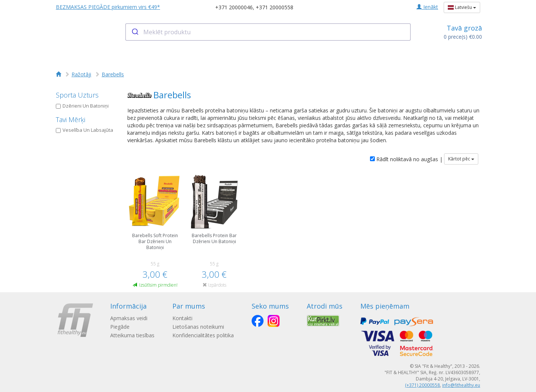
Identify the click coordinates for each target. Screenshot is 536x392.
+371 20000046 (234, 7)
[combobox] (268, 32)
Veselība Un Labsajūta (84, 130)
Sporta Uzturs (77, 95)
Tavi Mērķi (71, 119)
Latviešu (462, 7)
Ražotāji (81, 74)
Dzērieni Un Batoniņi (82, 106)
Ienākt (427, 7)
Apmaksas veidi (129, 318)
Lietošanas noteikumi (198, 327)
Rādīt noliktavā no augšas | (406, 159)
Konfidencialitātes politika (203, 335)
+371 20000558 (275, 7)
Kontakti (182, 318)
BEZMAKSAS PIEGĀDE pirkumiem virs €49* (108, 7)
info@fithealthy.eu (461, 385)
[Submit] (135, 32)
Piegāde (120, 327)
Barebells (113, 74)
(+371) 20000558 (422, 385)
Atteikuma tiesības (132, 335)
